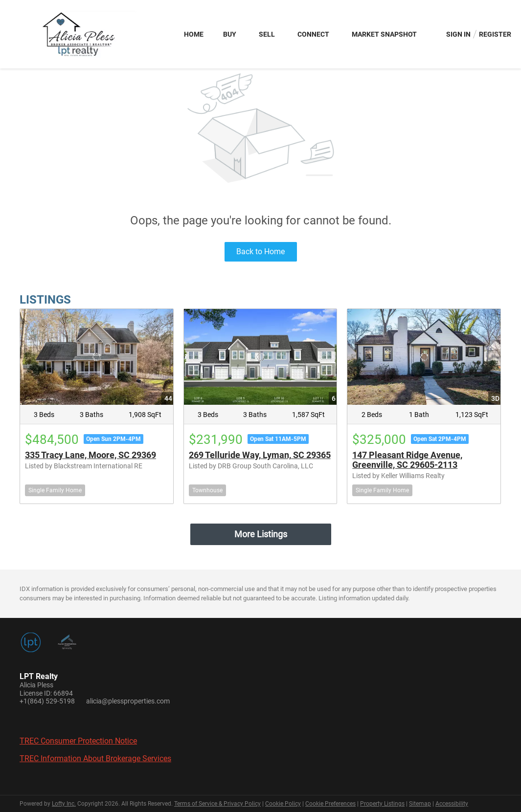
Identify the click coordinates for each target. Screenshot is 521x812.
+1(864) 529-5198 (47, 701)
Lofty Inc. (64, 804)
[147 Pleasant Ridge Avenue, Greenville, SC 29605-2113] (424, 357)
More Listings (261, 534)
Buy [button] (230, 34)
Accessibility (452, 804)
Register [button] (495, 34)
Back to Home (260, 252)
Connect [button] (313, 34)
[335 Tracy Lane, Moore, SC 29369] (97, 357)
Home (194, 34)
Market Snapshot (384, 34)
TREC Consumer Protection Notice (78, 741)
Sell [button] (267, 34)
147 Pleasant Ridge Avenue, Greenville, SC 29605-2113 (407, 460)
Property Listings (382, 804)
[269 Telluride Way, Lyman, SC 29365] (260, 357)
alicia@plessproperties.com (128, 701)
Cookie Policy (283, 804)
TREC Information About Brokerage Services (95, 758)
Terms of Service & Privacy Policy (217, 804)
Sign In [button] (458, 34)
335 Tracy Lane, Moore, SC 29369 (91, 455)
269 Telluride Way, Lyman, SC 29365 (260, 455)
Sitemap (420, 804)
